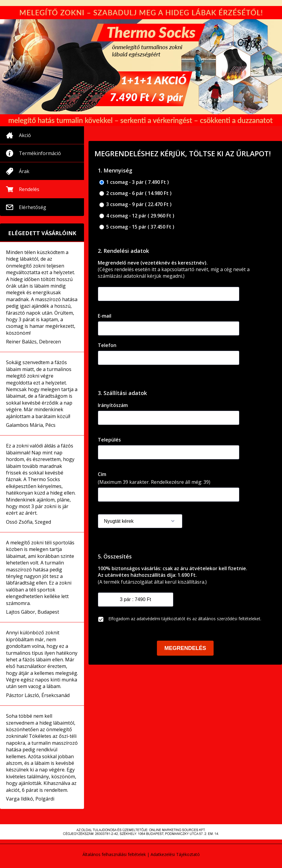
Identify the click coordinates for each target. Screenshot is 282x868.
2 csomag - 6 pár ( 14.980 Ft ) (135, 193)
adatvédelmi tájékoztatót (161, 619)
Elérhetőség (33, 207)
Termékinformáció (40, 153)
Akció (25, 135)
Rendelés (29, 189)
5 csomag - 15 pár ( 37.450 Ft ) (137, 227)
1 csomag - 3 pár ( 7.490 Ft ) (134, 182)
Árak (24, 171)
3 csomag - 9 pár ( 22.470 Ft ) (135, 204)
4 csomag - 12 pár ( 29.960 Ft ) (137, 216)
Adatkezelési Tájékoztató (175, 854)
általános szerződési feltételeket (229, 619)
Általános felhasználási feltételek (114, 854)
